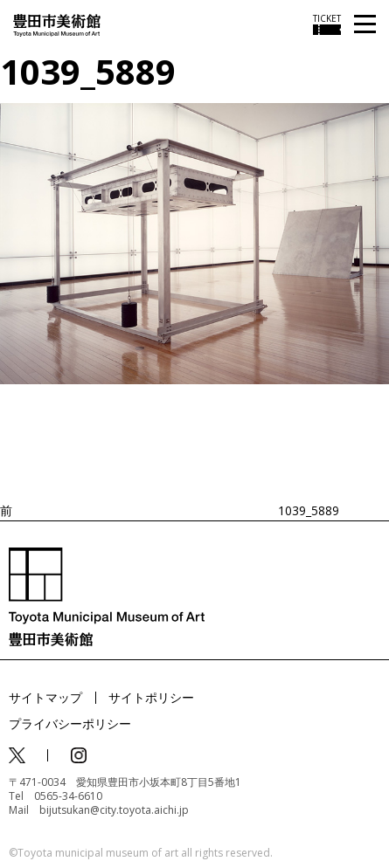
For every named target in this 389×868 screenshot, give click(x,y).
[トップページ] (57, 24)
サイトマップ (45, 697)
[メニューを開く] (365, 25)
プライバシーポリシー (70, 723)
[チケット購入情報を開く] (327, 24)
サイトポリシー (151, 697)
